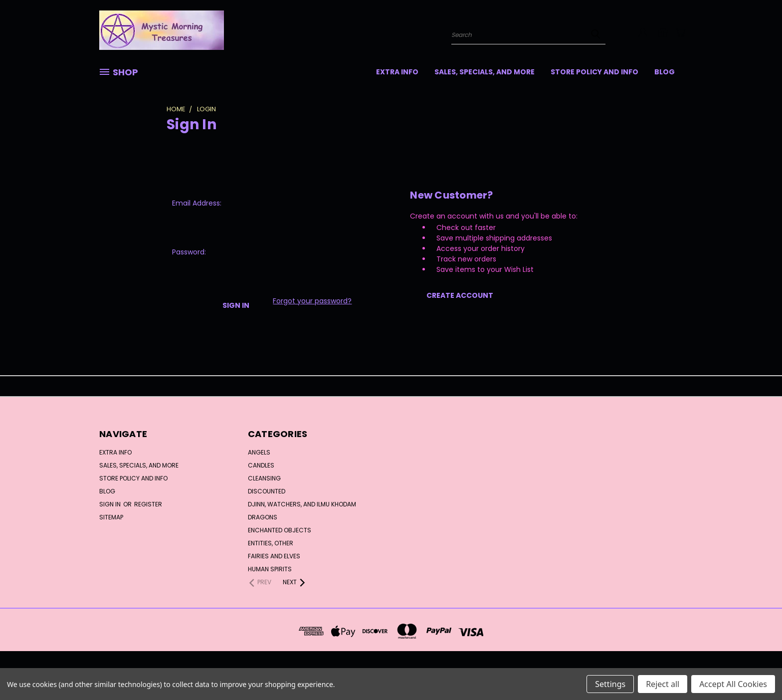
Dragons (263, 517)
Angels (259, 452)
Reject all (663, 684)
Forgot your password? (312, 301)
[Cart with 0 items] (680, 32)
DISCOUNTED (267, 491)
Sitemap (111, 517)
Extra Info (397, 72)
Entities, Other (271, 543)
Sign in (111, 504)
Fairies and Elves (274, 556)
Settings (610, 684)
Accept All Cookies (733, 684)
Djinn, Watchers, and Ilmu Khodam (302, 504)
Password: (189, 252)
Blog (665, 72)
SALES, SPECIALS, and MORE (485, 72)
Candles (261, 465)
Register (148, 504)
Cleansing (264, 478)
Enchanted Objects (280, 530)
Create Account (460, 295)
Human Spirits (270, 569)
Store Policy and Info (594, 72)
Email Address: (197, 203)
